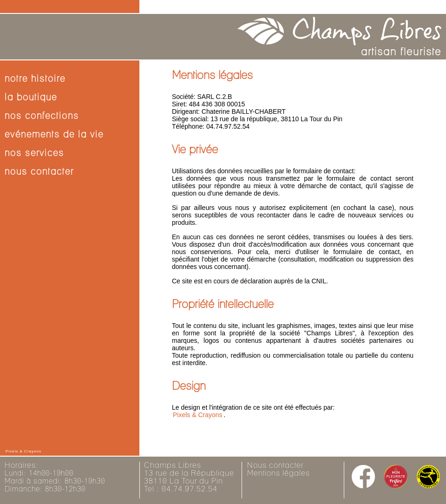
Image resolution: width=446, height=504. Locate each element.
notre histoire (35, 79)
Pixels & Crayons (198, 415)
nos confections (42, 116)
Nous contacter (275, 465)
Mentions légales (279, 473)
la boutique (31, 98)
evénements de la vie (54, 135)
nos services (34, 153)
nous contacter (39, 172)
